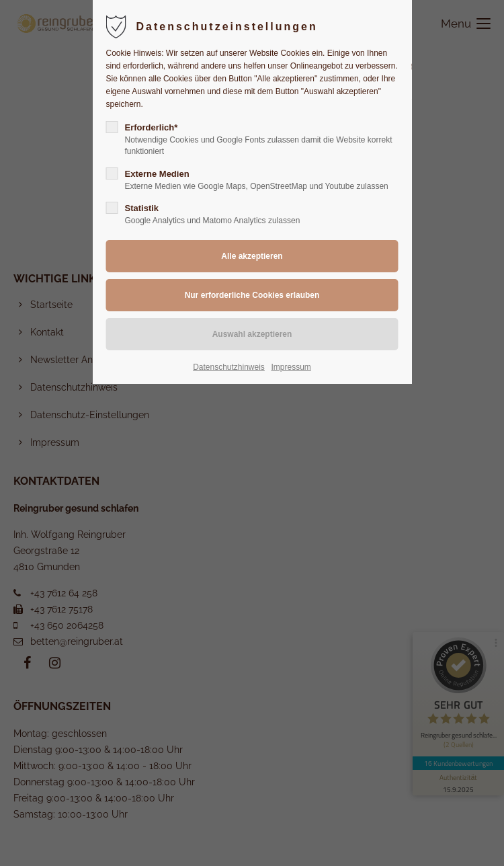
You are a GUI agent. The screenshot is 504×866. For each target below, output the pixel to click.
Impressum (291, 367)
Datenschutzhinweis (229, 367)
